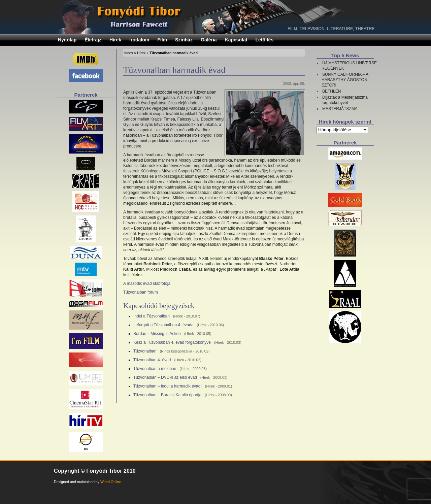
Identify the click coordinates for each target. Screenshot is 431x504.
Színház (184, 40)
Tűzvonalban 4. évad (152, 360)
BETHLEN (331, 91)
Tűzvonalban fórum (141, 292)
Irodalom (139, 40)
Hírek (115, 40)
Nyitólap (67, 40)
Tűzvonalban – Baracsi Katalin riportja (167, 395)
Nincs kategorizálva (176, 351)
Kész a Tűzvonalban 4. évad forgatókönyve (172, 342)
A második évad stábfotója (147, 283)
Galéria (209, 40)
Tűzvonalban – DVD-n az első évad (165, 377)
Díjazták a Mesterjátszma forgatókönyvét (345, 100)
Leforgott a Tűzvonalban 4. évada (163, 325)
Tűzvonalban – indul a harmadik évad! (168, 386)
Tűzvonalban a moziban (155, 369)
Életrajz (93, 40)
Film (162, 40)
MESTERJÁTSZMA (340, 109)
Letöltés (265, 40)
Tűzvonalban (145, 351)
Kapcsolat (236, 40)
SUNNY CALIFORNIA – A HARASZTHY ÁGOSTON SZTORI (345, 80)
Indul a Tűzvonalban (152, 316)
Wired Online (111, 482)
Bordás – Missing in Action (157, 334)
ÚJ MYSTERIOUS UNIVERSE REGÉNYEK (349, 66)
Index (129, 53)
